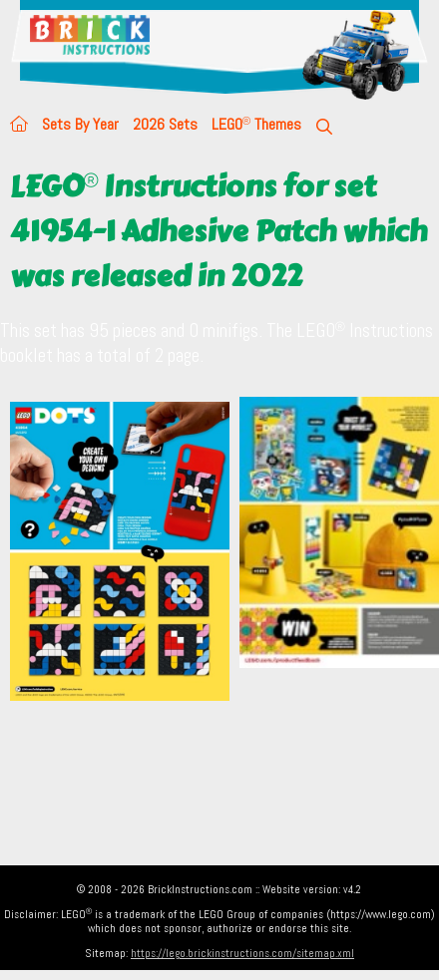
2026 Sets (165, 124)
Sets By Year (80, 124)
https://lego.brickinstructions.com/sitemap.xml (242, 953)
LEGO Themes (256, 124)
